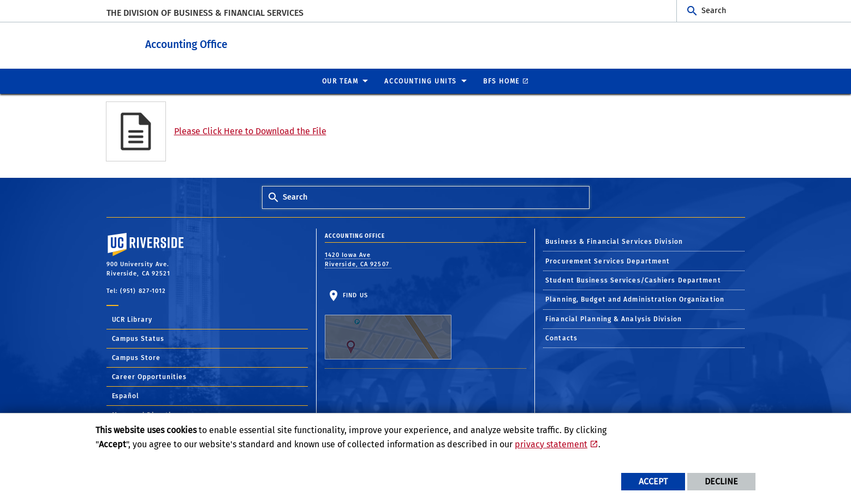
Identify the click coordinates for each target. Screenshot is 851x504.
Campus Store (136, 357)
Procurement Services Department (608, 261)
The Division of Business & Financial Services (205, 13)
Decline (721, 481)
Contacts (561, 338)
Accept (653, 481)
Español (126, 395)
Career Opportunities (150, 376)
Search (714, 11)
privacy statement (551, 444)
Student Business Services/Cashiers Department (633, 280)
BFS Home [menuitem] (501, 81)
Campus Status (138, 338)
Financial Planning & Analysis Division (614, 319)
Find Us (388, 325)
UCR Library (132, 319)
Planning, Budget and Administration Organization (635, 299)
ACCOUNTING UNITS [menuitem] (421, 81)
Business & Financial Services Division (614, 241)
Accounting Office (254, 43)
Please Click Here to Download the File (250, 131)
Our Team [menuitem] (340, 81)
